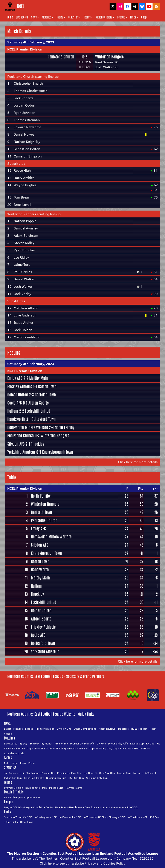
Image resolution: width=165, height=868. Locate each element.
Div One (101, 743)
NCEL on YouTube (130, 817)
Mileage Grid (56, 788)
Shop (144, 17)
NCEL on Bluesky (108, 817)
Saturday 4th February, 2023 (31, 42)
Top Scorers (11, 773)
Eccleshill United (38, 411)
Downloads (91, 807)
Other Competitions (85, 729)
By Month (47, 743)
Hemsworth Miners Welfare (28, 427)
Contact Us (52, 807)
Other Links (27, 822)
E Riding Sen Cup (22, 748)
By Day (23, 743)
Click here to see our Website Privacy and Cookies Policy (82, 863)
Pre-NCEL (133, 807)
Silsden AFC (16, 444)
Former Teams (74, 788)
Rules (64, 807)
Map (44, 788)
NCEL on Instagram (38, 817)
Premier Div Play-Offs (82, 743)
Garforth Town (45, 395)
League (122, 17)
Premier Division (45, 729)
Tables (61, 17)
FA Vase (148, 773)
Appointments (32, 797)
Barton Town (47, 387)
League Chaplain (34, 807)
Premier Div (61, 743)
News (35, 17)
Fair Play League (30, 773)
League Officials (13, 807)
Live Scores (22, 17)
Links (134, 17)
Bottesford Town (44, 419)
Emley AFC (15, 378)
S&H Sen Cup (86, 748)
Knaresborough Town (58, 452)
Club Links (12, 822)
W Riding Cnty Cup (107, 748)
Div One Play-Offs (118, 743)
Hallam (13, 411)
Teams (88, 17)
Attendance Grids (14, 753)
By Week (34, 743)
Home (10, 17)
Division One (64, 729)
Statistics (75, 17)
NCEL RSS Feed (151, 817)
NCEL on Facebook (63, 817)
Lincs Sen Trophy (44, 748)
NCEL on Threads (86, 817)
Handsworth (16, 419)
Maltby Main (39, 378)
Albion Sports (38, 403)
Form (31, 763)
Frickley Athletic (20, 387)
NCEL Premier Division (25, 49)
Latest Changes (13, 797)
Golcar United (18, 395)
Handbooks (76, 807)
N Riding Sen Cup (66, 748)
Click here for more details (138, 462)
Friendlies (126, 748)
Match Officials (105, 17)
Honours (105, 807)
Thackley (38, 444)
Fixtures (18, 729)
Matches (48, 17)
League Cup (137, 743)
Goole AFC (15, 403)
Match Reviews (107, 729)
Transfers (123, 729)
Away (23, 763)
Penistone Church (61, 57)
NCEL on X (18, 817)
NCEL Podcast (139, 729)
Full (6, 763)
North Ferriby (65, 427)
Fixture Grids (141, 748)
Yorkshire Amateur (21, 452)
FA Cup (150, 743)
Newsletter (118, 807)
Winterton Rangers (109, 57)
